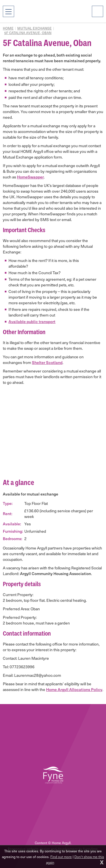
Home (8, 28)
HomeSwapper (30, 177)
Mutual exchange (34, 28)
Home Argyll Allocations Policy (74, 689)
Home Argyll (53, 11)
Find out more (61, 857)
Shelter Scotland (47, 362)
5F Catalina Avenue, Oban (28, 33)
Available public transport (32, 321)
